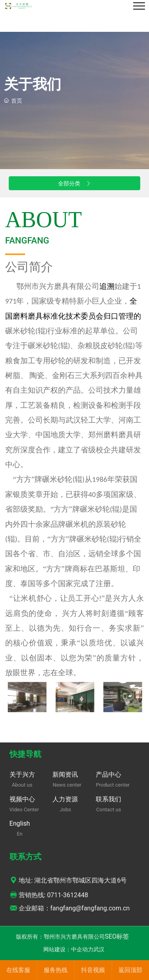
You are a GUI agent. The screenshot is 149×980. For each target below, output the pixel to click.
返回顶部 (130, 970)
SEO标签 (117, 936)
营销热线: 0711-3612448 (49, 895)
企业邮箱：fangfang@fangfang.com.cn (70, 908)
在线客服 (18, 970)
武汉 (99, 949)
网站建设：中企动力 (68, 949)
